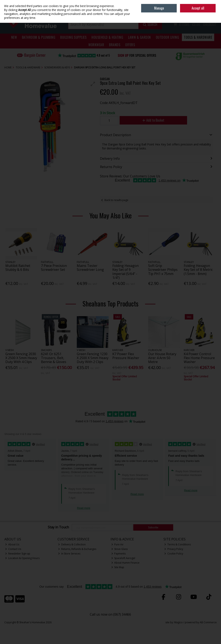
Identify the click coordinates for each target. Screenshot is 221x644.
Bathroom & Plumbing (39, 37)
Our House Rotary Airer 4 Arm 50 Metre (162, 358)
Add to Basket (153, 120)
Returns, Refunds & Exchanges (77, 549)
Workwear (96, 45)
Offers (130, 45)
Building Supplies (73, 37)
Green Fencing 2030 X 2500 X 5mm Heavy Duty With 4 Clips (21, 358)
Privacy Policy (174, 549)
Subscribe (153, 527)
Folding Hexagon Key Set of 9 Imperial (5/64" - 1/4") (126, 272)
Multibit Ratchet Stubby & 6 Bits (18, 268)
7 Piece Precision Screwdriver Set (54, 268)
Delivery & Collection (72, 544)
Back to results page (116, 200)
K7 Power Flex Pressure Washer (126, 356)
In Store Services (69, 554)
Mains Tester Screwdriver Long (90, 268)
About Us (12, 544)
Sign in (205, 13)
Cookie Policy (174, 554)
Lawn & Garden (139, 37)
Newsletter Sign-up (18, 554)
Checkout (210, 24)
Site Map (118, 567)
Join (214, 13)
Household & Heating (107, 37)
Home (188, 3)
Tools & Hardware (198, 37)
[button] (93, 84)
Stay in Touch (58, 527)
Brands (115, 45)
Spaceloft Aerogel (123, 558)
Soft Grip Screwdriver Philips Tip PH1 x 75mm (163, 270)
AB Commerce (208, 622)
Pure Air (118, 544)
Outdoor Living (168, 37)
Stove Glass (120, 549)
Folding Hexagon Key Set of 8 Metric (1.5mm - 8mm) (198, 270)
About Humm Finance (126, 563)
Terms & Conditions (178, 544)
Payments (119, 554)
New (14, 37)
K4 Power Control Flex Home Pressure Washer (199, 358)
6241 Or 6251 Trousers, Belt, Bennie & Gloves (54, 358)
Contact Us (13, 549)
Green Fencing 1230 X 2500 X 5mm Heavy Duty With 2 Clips (93, 358)
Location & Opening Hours (22, 558)
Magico (178, 622)
